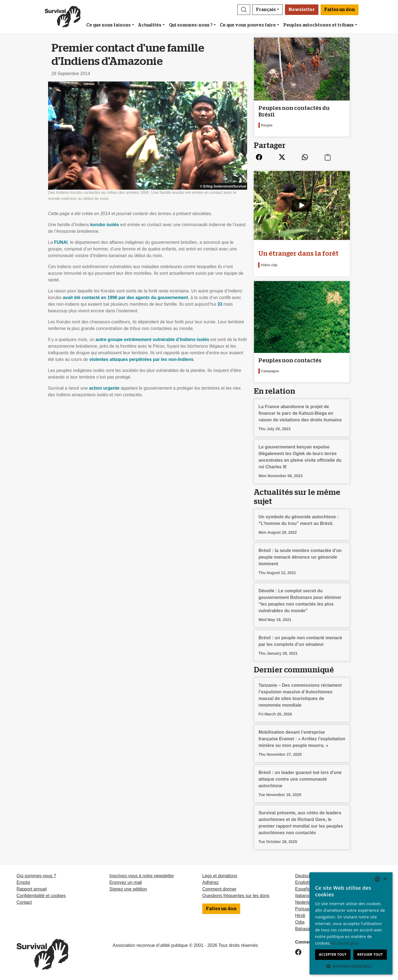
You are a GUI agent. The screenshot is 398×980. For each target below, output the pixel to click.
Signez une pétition (128, 889)
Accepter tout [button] (333, 954)
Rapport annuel (32, 889)
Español (303, 889)
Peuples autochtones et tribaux (319, 25)
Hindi (300, 916)
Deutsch (303, 876)
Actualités (150, 25)
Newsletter (302, 10)
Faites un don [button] (340, 10)
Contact (24, 902)
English (302, 882)
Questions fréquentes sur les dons (236, 896)
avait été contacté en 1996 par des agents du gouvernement (125, 298)
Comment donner (219, 889)
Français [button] (266, 10)
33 (220, 304)
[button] (244, 10)
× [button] (385, 879)
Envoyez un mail (126, 882)
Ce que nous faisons (108, 25)
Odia (300, 922)
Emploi (23, 882)
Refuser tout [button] (370, 954)
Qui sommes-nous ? (191, 25)
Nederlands (307, 902)
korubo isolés (104, 225)
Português (305, 909)
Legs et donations (220, 876)
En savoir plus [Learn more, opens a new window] (345, 943)
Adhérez (211, 882)
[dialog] (351, 923)
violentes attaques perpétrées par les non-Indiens (141, 359)
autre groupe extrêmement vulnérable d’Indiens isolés (152, 340)
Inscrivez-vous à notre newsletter (142, 876)
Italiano (302, 896)
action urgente (104, 388)
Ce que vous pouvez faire (248, 25)
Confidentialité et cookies (41, 896)
